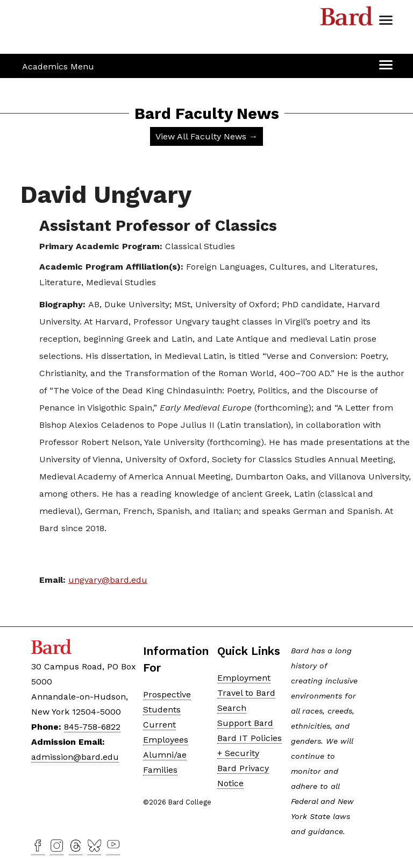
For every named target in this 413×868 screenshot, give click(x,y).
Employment (244, 678)
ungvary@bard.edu (108, 580)
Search (232, 708)
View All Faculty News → (206, 136)
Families (160, 770)
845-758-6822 (92, 727)
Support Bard (245, 723)
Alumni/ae (165, 755)
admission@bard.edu (75, 757)
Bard (347, 19)
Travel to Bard (246, 693)
